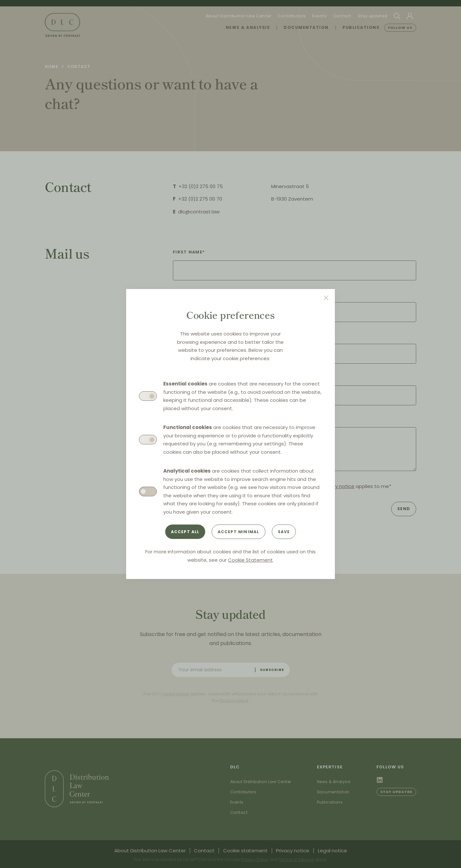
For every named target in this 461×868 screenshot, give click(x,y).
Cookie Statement (250, 560)
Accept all (185, 532)
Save (284, 532)
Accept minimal (239, 532)
